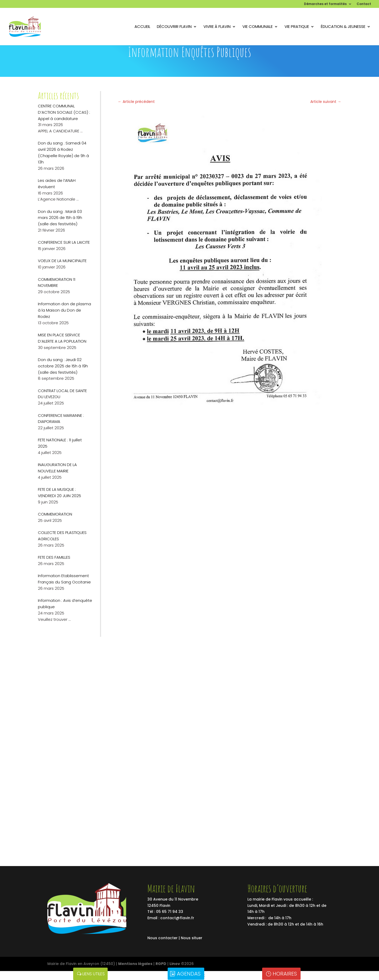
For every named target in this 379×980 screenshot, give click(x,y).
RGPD (161, 964)
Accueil (142, 27)
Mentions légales (135, 964)
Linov (175, 964)
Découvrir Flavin (174, 27)
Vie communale (258, 27)
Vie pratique (297, 27)
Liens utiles (94, 974)
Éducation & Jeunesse (343, 27)
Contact (364, 4)
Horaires (285, 974)
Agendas (189, 974)
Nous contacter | (164, 938)
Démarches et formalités (325, 4)
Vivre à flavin (217, 27)
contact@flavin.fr (177, 918)
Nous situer (192, 938)
